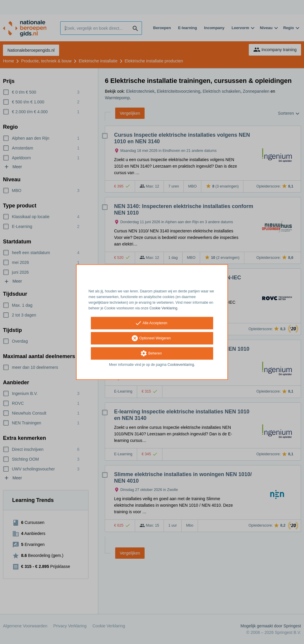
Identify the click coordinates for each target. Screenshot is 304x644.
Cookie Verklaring (163, 308)
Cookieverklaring (181, 365)
